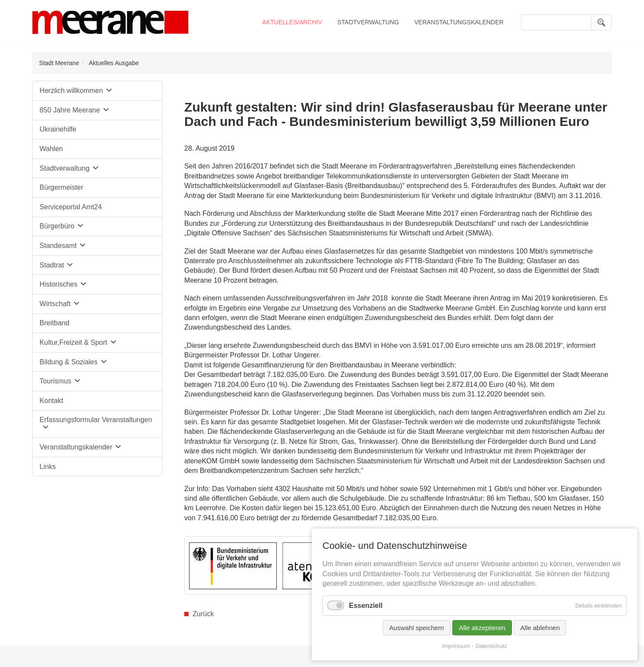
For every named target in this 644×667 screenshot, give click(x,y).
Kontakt (51, 401)
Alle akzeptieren (482, 628)
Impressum (456, 646)
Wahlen (51, 149)
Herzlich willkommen (71, 91)
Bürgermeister (61, 187)
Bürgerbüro (57, 226)
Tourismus (55, 381)
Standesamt (58, 246)
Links (48, 467)
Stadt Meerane (59, 63)
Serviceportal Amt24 (71, 207)
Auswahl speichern (417, 628)
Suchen (601, 22)
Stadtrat (52, 265)
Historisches (58, 284)
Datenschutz (491, 646)
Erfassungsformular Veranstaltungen (96, 420)
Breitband (55, 323)
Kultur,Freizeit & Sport (73, 342)
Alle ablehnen (540, 628)
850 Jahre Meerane (70, 110)
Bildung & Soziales (68, 362)
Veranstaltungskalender (459, 22)
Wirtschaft (55, 304)
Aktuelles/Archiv (292, 22)
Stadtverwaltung (368, 22)
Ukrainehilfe (58, 129)
